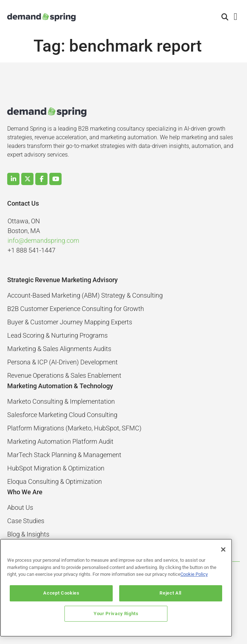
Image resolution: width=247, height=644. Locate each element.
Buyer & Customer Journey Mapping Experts (70, 322)
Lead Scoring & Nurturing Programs (57, 335)
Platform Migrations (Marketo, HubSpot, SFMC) (74, 428)
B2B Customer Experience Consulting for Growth (76, 309)
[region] (116, 588)
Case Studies (26, 521)
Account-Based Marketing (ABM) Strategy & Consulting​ (85, 295)
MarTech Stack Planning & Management (64, 455)
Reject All (168, 593)
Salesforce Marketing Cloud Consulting (62, 415)
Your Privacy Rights (116, 614)
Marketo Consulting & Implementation (61, 401)
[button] (225, 17)
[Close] (223, 549)
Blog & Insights (28, 534)
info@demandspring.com (43, 240)
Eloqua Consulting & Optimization (55, 481)
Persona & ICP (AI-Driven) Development (62, 362)
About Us (20, 507)
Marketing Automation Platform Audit (60, 441)
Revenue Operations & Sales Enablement (64, 375)
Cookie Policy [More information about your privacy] (194, 575)
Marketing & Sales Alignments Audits (59, 349)
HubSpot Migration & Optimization (56, 468)
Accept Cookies (65, 593)
